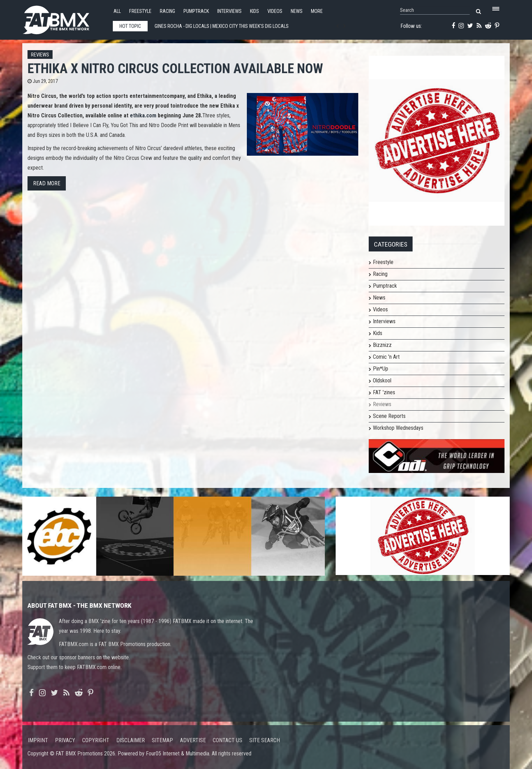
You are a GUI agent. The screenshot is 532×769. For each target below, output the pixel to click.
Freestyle (140, 11)
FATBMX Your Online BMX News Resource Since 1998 (64, 18)
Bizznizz (382, 345)
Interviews (229, 11)
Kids (255, 11)
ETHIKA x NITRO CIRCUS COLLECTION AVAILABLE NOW (175, 68)
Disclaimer (131, 740)
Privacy (65, 740)
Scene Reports (389, 416)
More (317, 11)
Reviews (40, 55)
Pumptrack (196, 11)
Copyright (96, 740)
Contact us (228, 740)
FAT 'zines (384, 392)
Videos (275, 11)
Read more (47, 183)
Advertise (193, 740)
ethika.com (143, 115)
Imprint (38, 740)
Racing (167, 11)
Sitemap (162, 740)
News (297, 11)
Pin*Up (381, 369)
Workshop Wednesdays (398, 428)
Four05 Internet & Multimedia (178, 754)
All (117, 11)
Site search (265, 740)
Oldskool (382, 380)
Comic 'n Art (386, 357)
